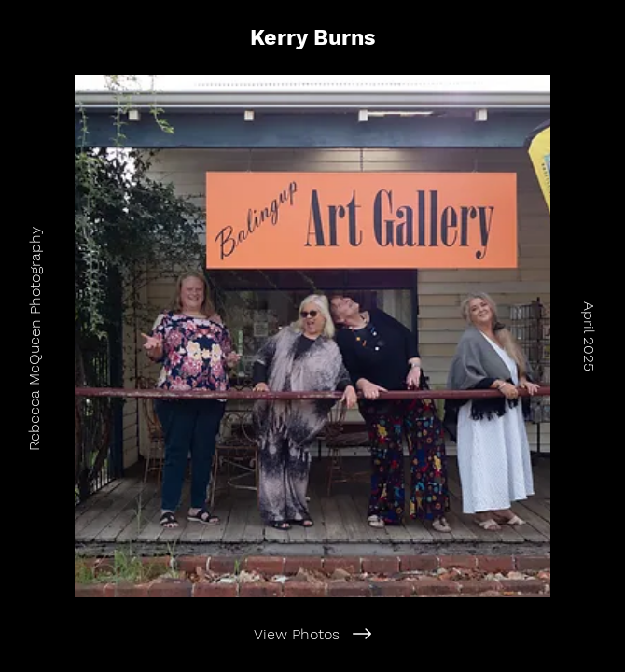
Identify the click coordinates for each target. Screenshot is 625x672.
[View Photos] (312, 634)
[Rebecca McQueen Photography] (34, 336)
